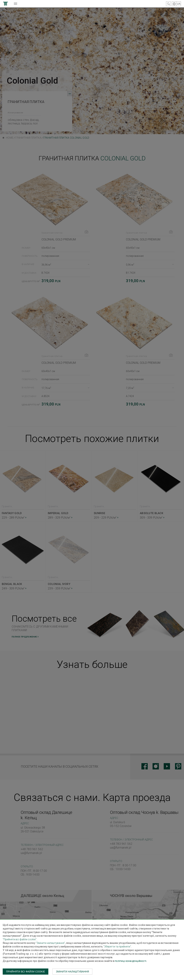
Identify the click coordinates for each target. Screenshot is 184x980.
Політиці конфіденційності (131, 961)
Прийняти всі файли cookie (26, 972)
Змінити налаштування (72, 972)
